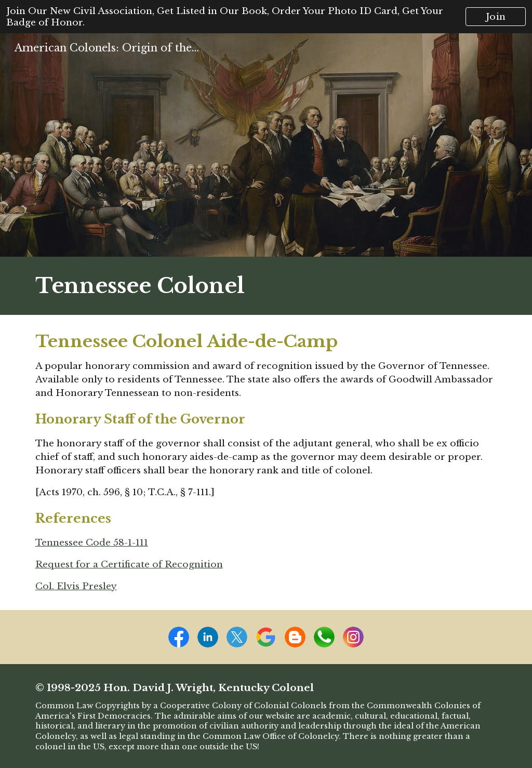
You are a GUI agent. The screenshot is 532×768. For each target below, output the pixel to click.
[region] (266, 17)
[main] (266, 286)
